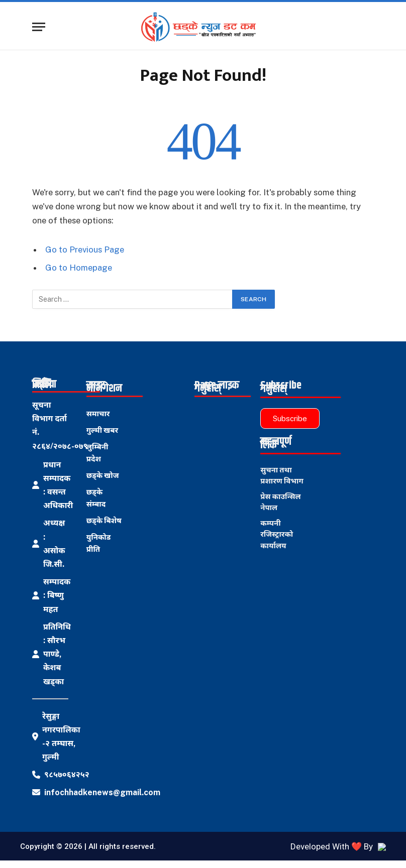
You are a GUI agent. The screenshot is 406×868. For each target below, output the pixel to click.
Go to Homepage (79, 268)
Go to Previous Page (85, 250)
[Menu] (39, 27)
